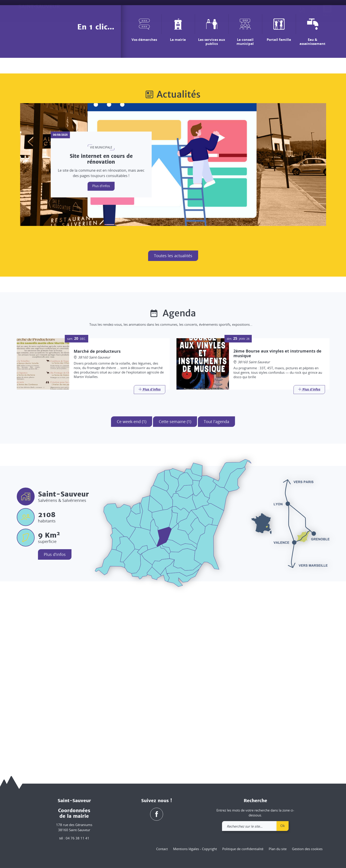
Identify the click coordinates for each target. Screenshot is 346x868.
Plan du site (278, 849)
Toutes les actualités (173, 424)
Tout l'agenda (216, 589)
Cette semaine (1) (175, 589)
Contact (162, 849)
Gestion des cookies (307, 849)
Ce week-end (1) (132, 589)
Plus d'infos (101, 354)
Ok (283, 826)
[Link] (150, 557)
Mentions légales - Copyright (195, 849)
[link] (314, 11)
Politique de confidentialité (243, 849)
